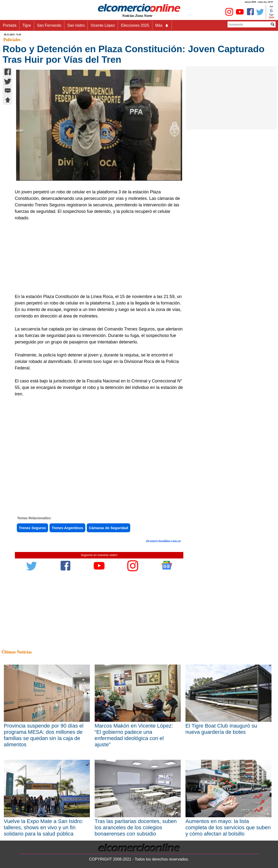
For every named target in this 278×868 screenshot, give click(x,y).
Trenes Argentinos (67, 528)
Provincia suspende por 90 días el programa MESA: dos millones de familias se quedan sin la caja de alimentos (44, 735)
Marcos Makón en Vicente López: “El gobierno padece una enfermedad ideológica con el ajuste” (134, 735)
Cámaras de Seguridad (108, 528)
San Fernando (49, 25)
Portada (10, 25)
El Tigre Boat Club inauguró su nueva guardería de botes (221, 729)
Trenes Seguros (33, 528)
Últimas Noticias (17, 652)
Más (162, 25)
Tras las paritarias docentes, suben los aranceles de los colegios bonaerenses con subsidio (136, 827)
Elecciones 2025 (135, 25)
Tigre (27, 25)
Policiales (12, 40)
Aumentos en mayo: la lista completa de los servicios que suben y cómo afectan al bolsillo (228, 827)
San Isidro (76, 25)
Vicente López (103, 25)
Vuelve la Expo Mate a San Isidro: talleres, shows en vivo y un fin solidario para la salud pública (44, 827)
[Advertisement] (97, 257)
